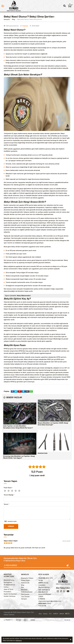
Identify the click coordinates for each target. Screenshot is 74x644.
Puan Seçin (8, 488)
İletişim (24, 599)
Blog (23, 585)
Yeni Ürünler (25, 594)
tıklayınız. (19, 641)
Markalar (24, 590)
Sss (22, 587)
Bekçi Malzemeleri (24, 296)
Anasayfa (7, 19)
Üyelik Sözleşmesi (10, 594)
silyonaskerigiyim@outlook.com (50, 601)
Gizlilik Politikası (10, 596)
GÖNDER (11, 526)
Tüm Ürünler (25, 597)
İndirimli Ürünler (27, 592)
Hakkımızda (25, 583)
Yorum (6, 504)
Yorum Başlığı (9, 495)
